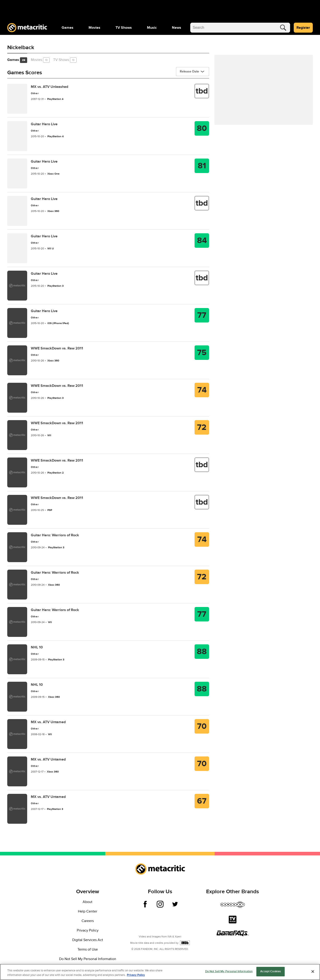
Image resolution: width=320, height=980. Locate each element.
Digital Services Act (88, 940)
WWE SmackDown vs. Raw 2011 (57, 348)
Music (152, 28)
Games (67, 28)
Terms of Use (88, 949)
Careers (88, 921)
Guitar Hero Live (44, 124)
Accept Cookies (271, 971)
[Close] (313, 971)
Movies (94, 28)
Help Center (88, 911)
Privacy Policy (88, 930)
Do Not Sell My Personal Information (88, 959)
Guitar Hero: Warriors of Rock (55, 535)
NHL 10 (37, 647)
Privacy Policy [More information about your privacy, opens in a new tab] (136, 975)
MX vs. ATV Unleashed (49, 87)
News (177, 28)
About (88, 902)
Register (303, 28)
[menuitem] (67, 28)
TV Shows (124, 28)
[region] (160, 972)
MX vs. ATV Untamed (48, 722)
